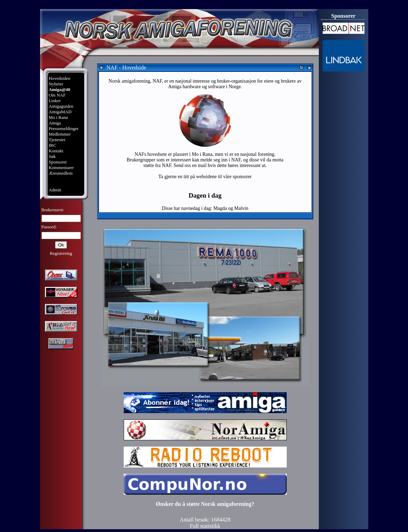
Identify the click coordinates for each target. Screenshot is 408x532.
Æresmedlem (61, 173)
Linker (55, 101)
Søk (52, 156)
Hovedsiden (60, 78)
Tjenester (57, 140)
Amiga (55, 123)
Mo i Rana (58, 117)
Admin (55, 190)
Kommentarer (61, 168)
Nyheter (56, 84)
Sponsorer (58, 162)
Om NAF (57, 95)
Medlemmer (60, 134)
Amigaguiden (61, 106)
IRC (53, 145)
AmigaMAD (60, 112)
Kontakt (56, 151)
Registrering (61, 253)
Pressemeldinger (64, 128)
